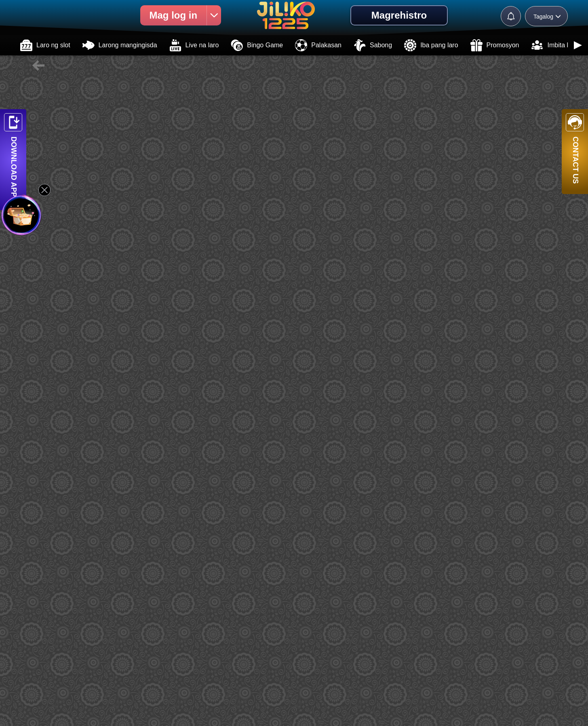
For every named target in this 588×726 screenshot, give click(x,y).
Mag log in (185, 15)
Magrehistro (399, 15)
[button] (578, 45)
